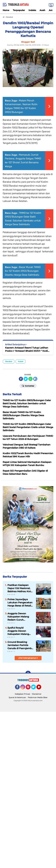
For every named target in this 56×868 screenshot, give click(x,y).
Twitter (35, 688)
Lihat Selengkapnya (28, 658)
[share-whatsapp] (30, 379)
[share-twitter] (26, 379)
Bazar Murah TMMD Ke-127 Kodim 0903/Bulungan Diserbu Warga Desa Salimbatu (23, 271)
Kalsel (21, 361)
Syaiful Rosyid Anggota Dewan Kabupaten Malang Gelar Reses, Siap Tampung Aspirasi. (18, 631)
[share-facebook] (21, 379)
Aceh (42, 10)
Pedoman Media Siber (38, 697)
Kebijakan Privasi (22, 694)
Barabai (9, 361)
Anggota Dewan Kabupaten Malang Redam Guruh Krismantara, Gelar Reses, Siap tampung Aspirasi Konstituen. (19, 617)
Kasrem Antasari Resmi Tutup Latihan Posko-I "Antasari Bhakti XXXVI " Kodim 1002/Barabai (28, 349)
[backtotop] (28, 673)
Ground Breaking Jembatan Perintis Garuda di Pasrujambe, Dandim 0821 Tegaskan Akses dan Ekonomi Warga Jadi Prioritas (20, 645)
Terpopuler (19, 10)
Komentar (28, 386)
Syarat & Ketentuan (17, 697)
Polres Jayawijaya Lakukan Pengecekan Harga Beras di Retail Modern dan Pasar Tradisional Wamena (20, 603)
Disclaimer (37, 694)
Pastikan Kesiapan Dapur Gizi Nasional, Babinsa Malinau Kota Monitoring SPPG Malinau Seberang (20, 588)
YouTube (41, 688)
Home (6, 10)
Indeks (32, 10)
